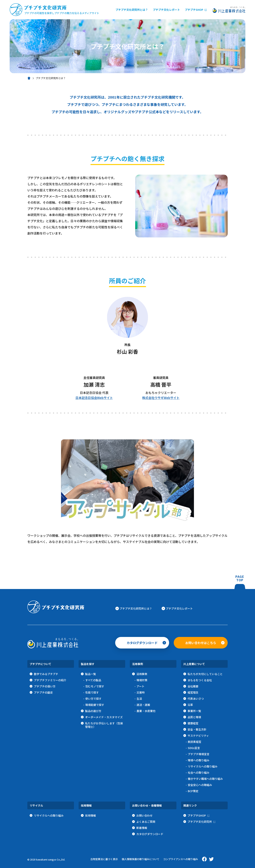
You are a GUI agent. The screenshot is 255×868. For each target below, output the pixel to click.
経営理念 (193, 692)
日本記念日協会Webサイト (94, 398)
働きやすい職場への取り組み (205, 779)
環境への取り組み (199, 760)
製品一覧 (91, 674)
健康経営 (193, 723)
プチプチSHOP (194, 10)
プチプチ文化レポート (166, 10)
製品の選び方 (93, 711)
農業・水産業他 (146, 711)
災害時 (141, 692)
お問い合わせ (144, 815)
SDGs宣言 (194, 748)
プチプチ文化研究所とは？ (132, 10)
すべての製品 (93, 680)
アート (141, 686)
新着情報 (142, 828)
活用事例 (142, 674)
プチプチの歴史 (43, 692)
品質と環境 (194, 717)
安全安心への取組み (200, 785)
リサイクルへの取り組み (203, 766)
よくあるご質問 (146, 822)
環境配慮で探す (95, 705)
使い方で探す (93, 699)
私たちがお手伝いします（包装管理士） (104, 725)
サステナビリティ (198, 736)
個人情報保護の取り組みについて (141, 859)
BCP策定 (193, 791)
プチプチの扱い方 (45, 686)
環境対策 (142, 680)
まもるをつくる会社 (200, 680)
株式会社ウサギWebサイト (161, 398)
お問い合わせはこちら (201, 643)
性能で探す (92, 692)
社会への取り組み (199, 772)
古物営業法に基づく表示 (104, 859)
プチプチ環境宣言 (199, 754)
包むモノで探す (95, 686)
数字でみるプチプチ (46, 674)
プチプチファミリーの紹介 (50, 680)
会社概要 (193, 686)
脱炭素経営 (195, 742)
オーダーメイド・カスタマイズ (104, 717)
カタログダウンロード (142, 643)
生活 (139, 699)
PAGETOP (240, 582)
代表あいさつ (196, 699)
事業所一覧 (194, 711)
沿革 (190, 705)
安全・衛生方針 (197, 729)
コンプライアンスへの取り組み (181, 859)
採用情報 (91, 815)
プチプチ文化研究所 (200, 822)
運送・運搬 (143, 705)
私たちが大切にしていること (205, 674)
